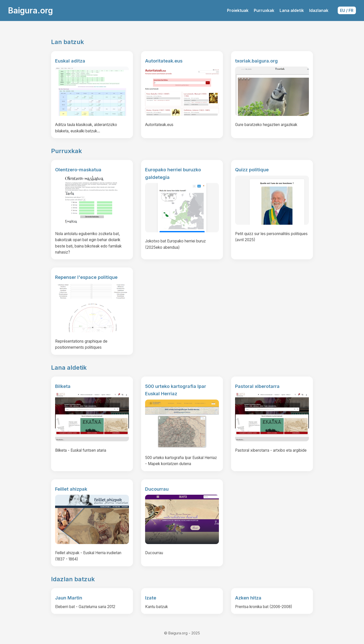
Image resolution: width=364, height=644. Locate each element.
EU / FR (347, 10)
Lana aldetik (292, 10)
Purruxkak (264, 10)
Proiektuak (238, 10)
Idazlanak (319, 10)
